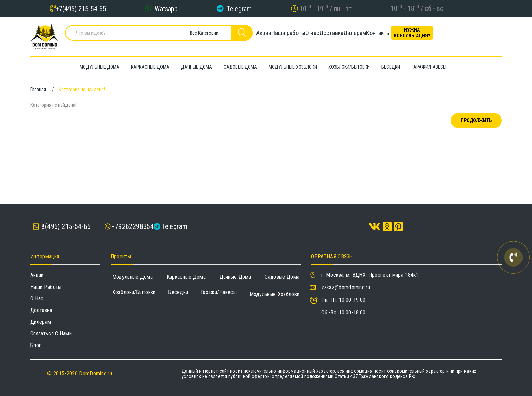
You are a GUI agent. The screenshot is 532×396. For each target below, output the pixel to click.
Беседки (178, 292)
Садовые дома (282, 277)
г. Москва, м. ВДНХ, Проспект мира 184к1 (370, 275)
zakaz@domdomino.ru (346, 287)
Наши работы (290, 35)
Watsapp (166, 8)
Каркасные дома (186, 277)
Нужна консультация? (471, 35)
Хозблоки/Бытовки (134, 292)
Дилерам (391, 35)
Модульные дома (132, 277)
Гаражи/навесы (219, 292)
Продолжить (476, 120)
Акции (254, 35)
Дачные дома (235, 277)
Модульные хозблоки (275, 294)
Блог (36, 345)
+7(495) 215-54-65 (81, 8)
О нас (326, 35)
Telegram (239, 8)
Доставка (356, 35)
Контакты (426, 35)
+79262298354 (132, 226)
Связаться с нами (51, 333)
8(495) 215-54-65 (62, 227)
